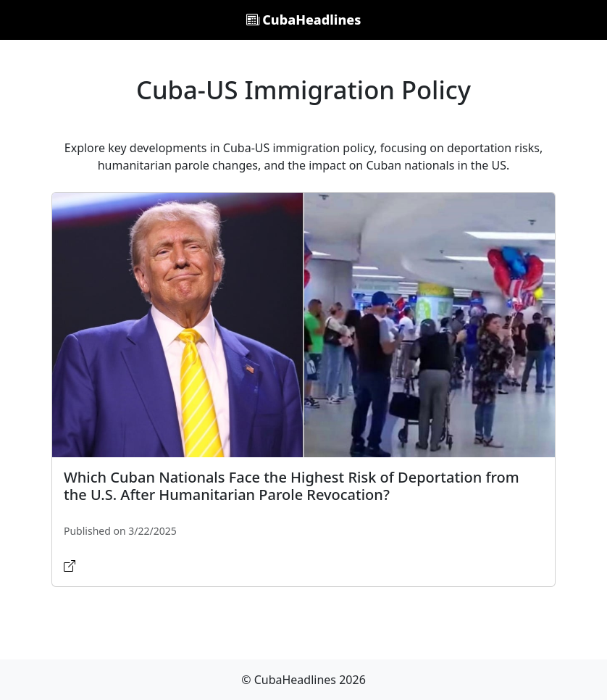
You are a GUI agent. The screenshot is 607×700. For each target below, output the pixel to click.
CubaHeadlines (304, 20)
